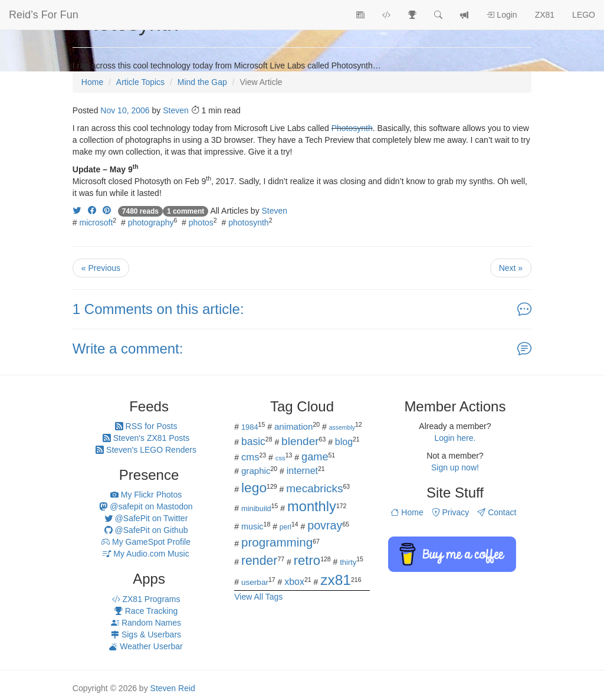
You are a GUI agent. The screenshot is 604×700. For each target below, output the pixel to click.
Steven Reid (173, 688)
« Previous (101, 268)
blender (300, 441)
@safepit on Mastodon (146, 506)
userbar (255, 582)
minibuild (256, 508)
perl (285, 527)
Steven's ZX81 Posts (146, 438)
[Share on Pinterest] (107, 211)
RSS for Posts (146, 426)
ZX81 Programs (146, 599)
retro (307, 560)
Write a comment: (128, 349)
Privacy (451, 512)
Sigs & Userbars (146, 634)
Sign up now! (455, 467)
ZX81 (545, 15)
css (280, 458)
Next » (511, 268)
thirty (348, 562)
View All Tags (258, 597)
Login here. (455, 438)
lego (254, 488)
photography (151, 223)
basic (253, 441)
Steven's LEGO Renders (146, 450)
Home (407, 512)
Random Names (146, 623)
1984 (250, 427)
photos (201, 223)
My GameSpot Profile (146, 542)
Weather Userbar (146, 646)
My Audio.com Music (146, 554)
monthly (312, 506)
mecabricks (314, 488)
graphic (256, 471)
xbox (294, 582)
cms (250, 457)
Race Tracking (146, 611)
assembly (342, 427)
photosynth (249, 223)
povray (325, 525)
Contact (497, 512)
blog (344, 442)
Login (501, 15)
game (315, 457)
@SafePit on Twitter (146, 518)
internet (302, 471)
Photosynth (352, 128)
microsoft (96, 223)
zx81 (336, 580)
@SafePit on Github (146, 530)
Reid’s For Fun (44, 15)
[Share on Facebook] (92, 211)
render (259, 561)
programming (277, 542)
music (252, 526)
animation (294, 426)
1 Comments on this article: (158, 309)
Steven (176, 110)
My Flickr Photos (146, 495)
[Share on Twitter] (77, 211)
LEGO (584, 15)
